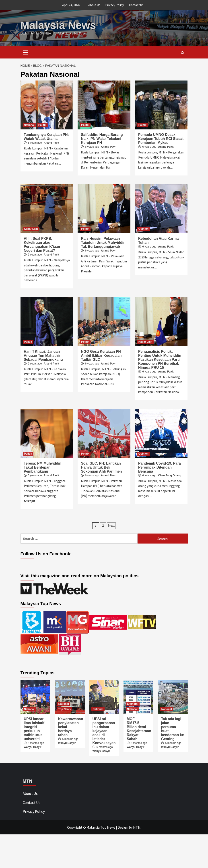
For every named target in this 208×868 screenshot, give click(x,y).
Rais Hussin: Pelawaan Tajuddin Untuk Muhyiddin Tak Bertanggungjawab (103, 243)
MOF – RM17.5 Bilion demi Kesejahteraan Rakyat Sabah (139, 729)
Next (111, 526)
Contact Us (136, 5)
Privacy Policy (115, 5)
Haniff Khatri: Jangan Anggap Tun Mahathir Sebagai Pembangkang (43, 355)
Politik (42, 125)
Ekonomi (133, 704)
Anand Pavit (51, 143)
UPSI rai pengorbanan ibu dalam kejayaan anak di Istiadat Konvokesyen (104, 731)
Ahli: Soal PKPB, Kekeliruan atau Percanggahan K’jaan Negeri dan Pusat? (42, 245)
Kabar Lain (31, 229)
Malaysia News (58, 25)
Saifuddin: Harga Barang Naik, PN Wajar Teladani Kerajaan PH (102, 139)
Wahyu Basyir (33, 747)
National (29, 125)
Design (123, 827)
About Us (94, 5)
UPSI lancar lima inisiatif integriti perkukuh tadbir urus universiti (34, 729)
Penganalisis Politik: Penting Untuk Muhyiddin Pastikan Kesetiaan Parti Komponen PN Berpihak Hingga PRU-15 (160, 359)
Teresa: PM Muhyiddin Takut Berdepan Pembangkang (43, 467)
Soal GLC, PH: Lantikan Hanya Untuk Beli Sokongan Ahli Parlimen (101, 467)
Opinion (143, 229)
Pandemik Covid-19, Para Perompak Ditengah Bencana (160, 467)
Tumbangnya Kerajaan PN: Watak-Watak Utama (46, 137)
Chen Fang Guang (170, 475)
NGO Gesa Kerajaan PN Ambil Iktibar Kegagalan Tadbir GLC (101, 355)
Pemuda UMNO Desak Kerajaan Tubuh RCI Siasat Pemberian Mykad (161, 139)
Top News (65, 709)
